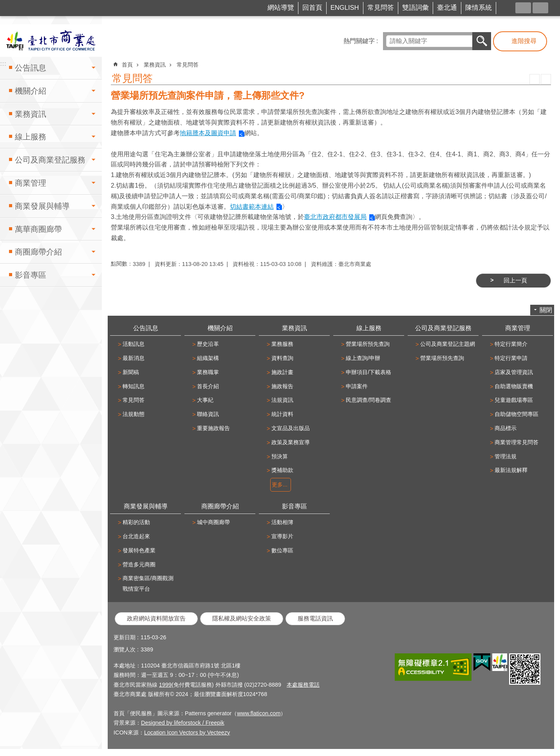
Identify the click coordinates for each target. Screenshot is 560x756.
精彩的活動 (136, 522)
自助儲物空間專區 (517, 414)
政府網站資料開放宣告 (156, 619)
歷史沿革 (208, 344)
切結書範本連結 (252, 207)
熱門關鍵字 (359, 41)
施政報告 (282, 386)
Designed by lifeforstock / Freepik (183, 723)
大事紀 (205, 400)
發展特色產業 (139, 550)
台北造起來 (136, 536)
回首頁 (312, 8)
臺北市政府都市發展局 (335, 217)
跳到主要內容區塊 (4, 4)
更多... (280, 485)
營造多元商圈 (139, 564)
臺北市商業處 (51, 41)
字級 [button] (540, 8)
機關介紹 (31, 91)
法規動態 (134, 414)
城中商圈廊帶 (213, 522)
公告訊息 (31, 68)
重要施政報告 (213, 428)
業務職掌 (208, 372)
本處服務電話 (303, 685)
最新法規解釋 (511, 470)
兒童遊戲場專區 (514, 400)
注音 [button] (546, 79)
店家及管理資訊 (514, 372)
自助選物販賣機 (514, 386)
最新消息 (134, 358)
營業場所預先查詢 (368, 344)
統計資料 (282, 414)
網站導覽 (281, 8)
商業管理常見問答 (517, 442)
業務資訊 (31, 114)
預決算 (280, 456)
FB (509, 7)
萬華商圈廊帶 (38, 229)
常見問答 (381, 8)
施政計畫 (282, 372)
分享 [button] (523, 8)
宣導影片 (282, 536)
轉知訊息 (134, 386)
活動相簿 (282, 522)
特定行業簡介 (511, 344)
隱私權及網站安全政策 (242, 619)
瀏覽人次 (125, 649)
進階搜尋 (524, 41)
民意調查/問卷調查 (369, 400)
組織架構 (208, 358)
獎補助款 (282, 470)
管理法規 (506, 456)
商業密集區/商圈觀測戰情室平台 (148, 583)
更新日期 (125, 637)
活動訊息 (134, 344)
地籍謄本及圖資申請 (208, 133)
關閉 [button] (546, 310)
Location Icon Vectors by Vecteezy (187, 732)
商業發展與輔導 (42, 206)
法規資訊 (282, 400)
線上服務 (31, 137)
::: (14, 5)
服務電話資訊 (315, 619)
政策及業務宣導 (291, 442)
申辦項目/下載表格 (369, 372)
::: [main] (113, 61)
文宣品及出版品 (291, 428)
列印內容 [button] (535, 79)
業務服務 (282, 344)
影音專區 (31, 275)
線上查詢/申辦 (363, 358)
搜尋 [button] (482, 41)
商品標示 (506, 428)
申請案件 (357, 386)
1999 (165, 685)
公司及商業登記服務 (50, 160)
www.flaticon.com (259, 713)
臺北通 (447, 8)
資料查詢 (282, 358)
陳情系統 (479, 8)
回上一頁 (515, 280)
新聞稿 (131, 372)
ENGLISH (345, 8)
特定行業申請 (511, 358)
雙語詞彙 (415, 8)
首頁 (127, 65)
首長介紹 (208, 386)
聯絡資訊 (208, 414)
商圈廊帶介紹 (38, 252)
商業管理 (31, 183)
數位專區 (282, 550)
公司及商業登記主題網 (448, 344)
